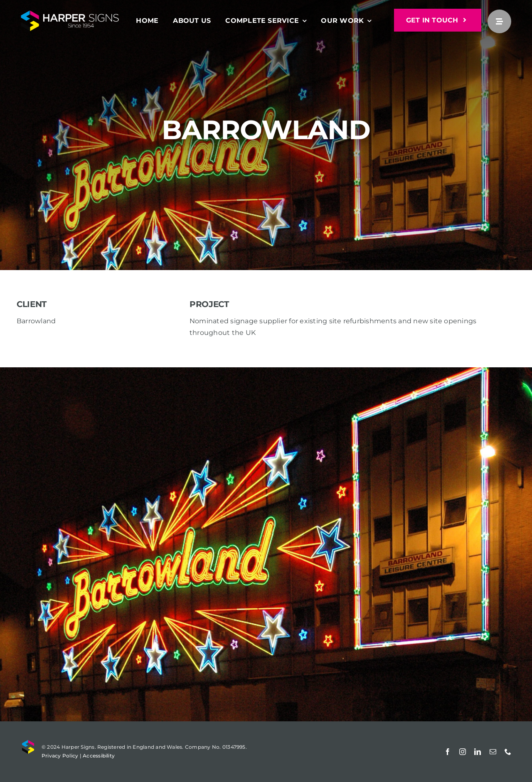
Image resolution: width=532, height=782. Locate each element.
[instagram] (463, 752)
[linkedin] (478, 752)
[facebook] (448, 752)
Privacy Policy (60, 756)
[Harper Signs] (70, 14)
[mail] (493, 752)
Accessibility (99, 756)
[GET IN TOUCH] (438, 20)
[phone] (508, 752)
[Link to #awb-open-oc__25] (499, 21)
